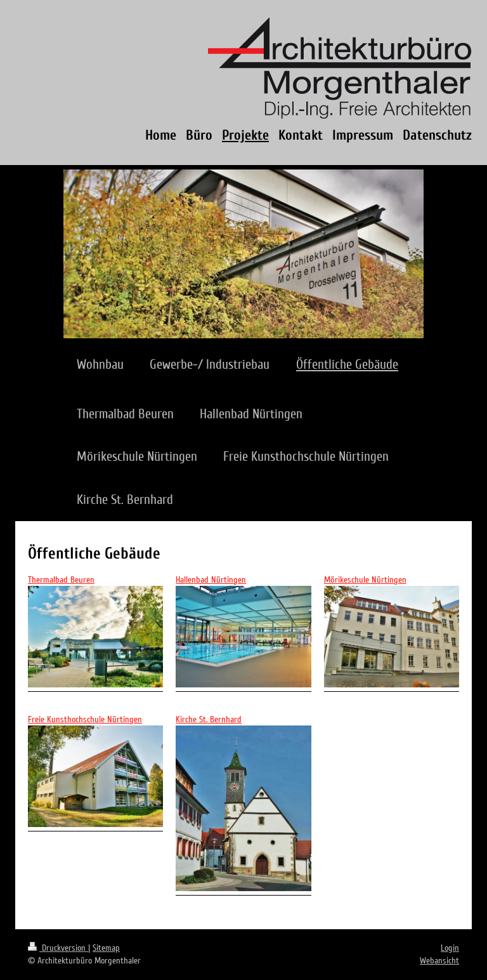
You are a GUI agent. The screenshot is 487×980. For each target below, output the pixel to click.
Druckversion (58, 948)
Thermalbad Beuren (61, 580)
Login (450, 948)
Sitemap (106, 948)
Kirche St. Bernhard (209, 719)
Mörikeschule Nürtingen (365, 580)
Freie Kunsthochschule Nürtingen (85, 719)
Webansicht (439, 961)
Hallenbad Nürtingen (211, 580)
